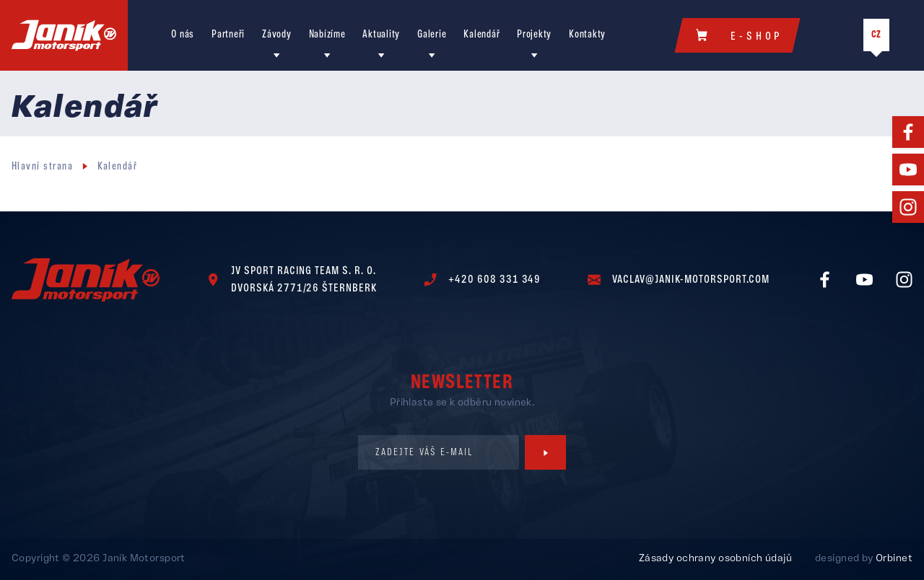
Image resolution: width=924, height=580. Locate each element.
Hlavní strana (42, 168)
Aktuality (381, 36)
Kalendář (481, 36)
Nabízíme (327, 36)
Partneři (228, 36)
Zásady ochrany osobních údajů (715, 559)
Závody (276, 36)
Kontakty (587, 36)
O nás (183, 36)
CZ (876, 36)
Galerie (432, 36)
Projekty (534, 36)
